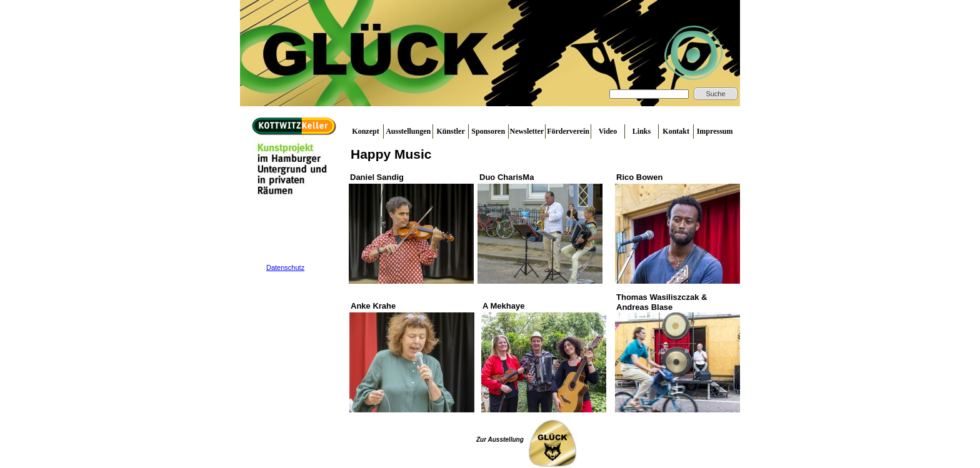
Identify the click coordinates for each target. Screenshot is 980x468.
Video (608, 131)
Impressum (715, 131)
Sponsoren (488, 131)
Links (642, 131)
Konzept (365, 131)
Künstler (450, 131)
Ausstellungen (408, 131)
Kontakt (676, 131)
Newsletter (527, 131)
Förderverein (568, 131)
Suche (715, 94)
